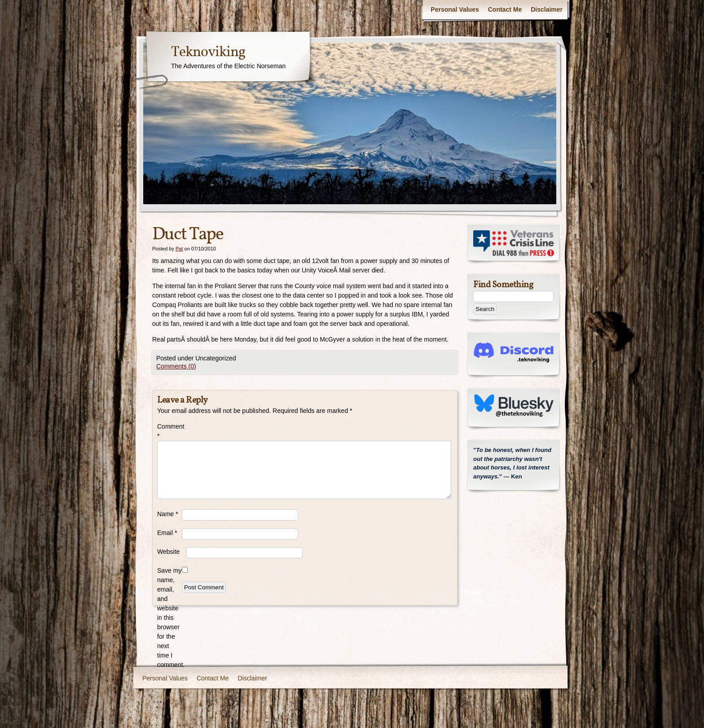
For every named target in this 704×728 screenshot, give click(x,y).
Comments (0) (176, 366)
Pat (179, 249)
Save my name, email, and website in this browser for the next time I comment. (169, 618)
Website (168, 552)
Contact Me (505, 9)
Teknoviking (208, 53)
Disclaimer (547, 9)
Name (168, 514)
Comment (169, 431)
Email (167, 533)
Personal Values (455, 9)
